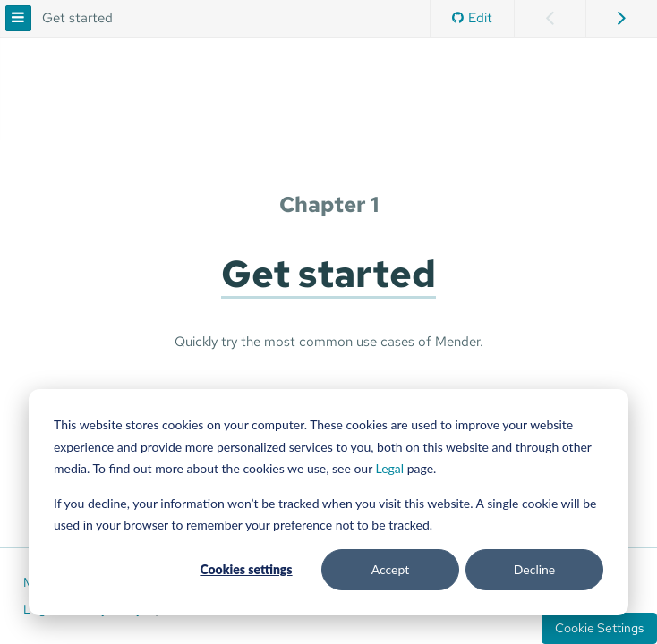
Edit (472, 18)
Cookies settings (246, 569)
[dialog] (328, 502)
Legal (390, 468)
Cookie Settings (599, 628)
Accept (391, 569)
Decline (535, 569)
